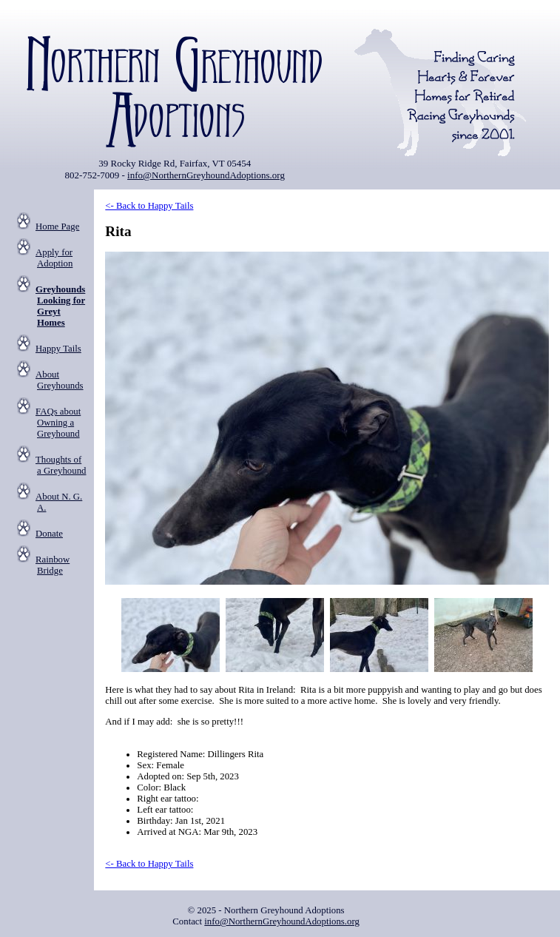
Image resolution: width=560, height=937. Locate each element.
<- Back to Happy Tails (149, 206)
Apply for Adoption (54, 258)
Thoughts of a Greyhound (61, 465)
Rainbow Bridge (53, 565)
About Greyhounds (60, 380)
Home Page (57, 226)
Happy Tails (58, 349)
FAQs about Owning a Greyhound (58, 423)
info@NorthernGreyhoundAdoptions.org (206, 175)
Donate (49, 534)
